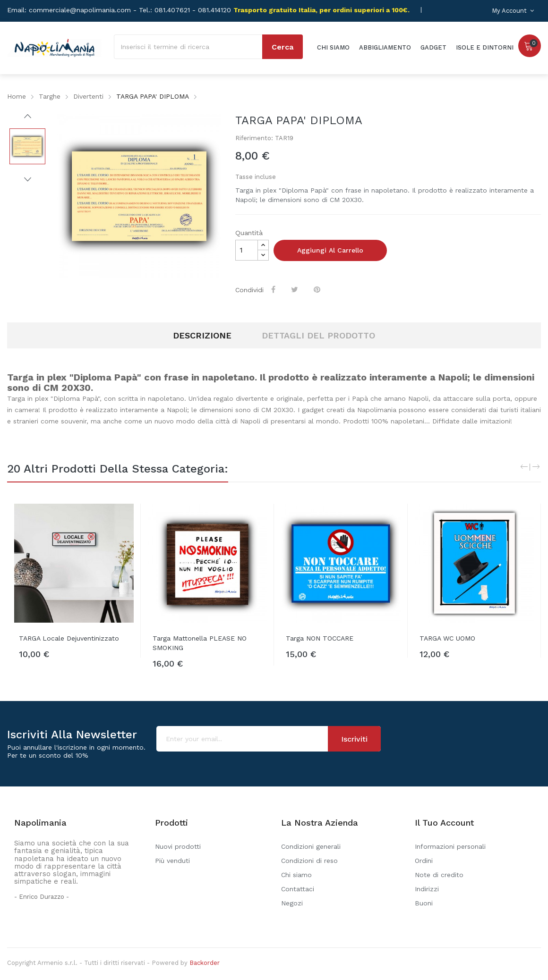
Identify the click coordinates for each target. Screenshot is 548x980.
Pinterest (318, 289)
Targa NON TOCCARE (320, 638)
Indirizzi (427, 889)
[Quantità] (247, 250)
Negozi (292, 903)
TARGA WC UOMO (447, 638)
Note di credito (439, 875)
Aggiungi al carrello (330, 250)
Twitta (295, 289)
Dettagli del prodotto (318, 335)
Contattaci (298, 889)
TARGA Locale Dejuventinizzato (69, 638)
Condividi (274, 289)
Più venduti (172, 861)
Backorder (205, 963)
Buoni (424, 903)
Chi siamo (296, 875)
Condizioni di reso (309, 861)
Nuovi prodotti (178, 846)
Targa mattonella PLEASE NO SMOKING (200, 643)
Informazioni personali (450, 846)
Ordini (424, 861)
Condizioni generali (311, 846)
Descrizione (202, 335)
